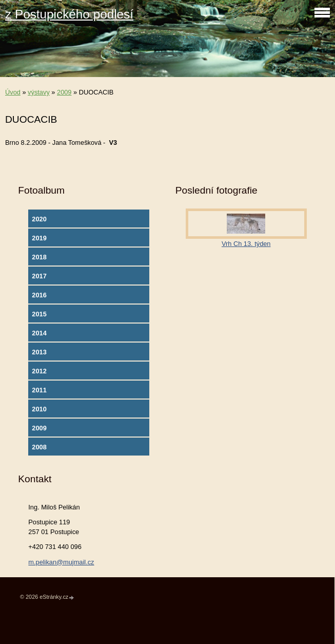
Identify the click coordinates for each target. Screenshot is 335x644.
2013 (39, 352)
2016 (39, 295)
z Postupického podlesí (69, 14)
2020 (39, 219)
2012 (39, 371)
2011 (39, 390)
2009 (64, 92)
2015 (39, 314)
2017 (39, 276)
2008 (39, 447)
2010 (39, 409)
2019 (39, 238)
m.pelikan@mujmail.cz (61, 562)
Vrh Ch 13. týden (246, 244)
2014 (39, 333)
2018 (39, 257)
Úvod (13, 92)
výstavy (39, 92)
